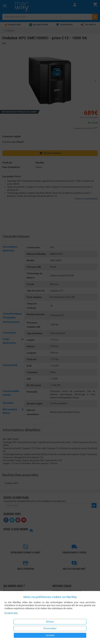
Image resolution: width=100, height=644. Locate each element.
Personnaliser (50, 628)
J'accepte (50, 635)
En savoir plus (11, 613)
